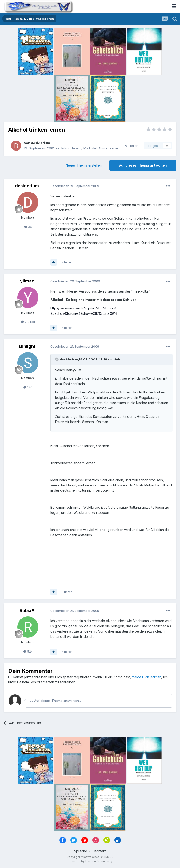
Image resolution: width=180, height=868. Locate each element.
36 (28, 227)
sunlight (27, 346)
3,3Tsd (28, 322)
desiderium (41, 143)
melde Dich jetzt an (146, 677)
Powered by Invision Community (90, 861)
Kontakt (100, 851)
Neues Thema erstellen (84, 165)
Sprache (82, 851)
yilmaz (27, 281)
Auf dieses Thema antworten (143, 165)
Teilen (132, 146)
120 (28, 387)
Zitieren (67, 262)
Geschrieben (75, 186)
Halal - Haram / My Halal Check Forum (89, 148)
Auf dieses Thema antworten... (55, 701)
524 (28, 651)
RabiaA (27, 610)
